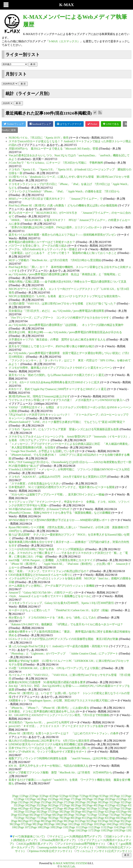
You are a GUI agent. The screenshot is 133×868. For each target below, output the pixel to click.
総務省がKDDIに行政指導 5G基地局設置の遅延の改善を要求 (47, 682)
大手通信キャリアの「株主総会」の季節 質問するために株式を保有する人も (57, 339)
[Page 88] (39, 821)
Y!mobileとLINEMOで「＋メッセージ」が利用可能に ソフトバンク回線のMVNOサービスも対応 (69, 469)
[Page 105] (118, 824)
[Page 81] (80, 818)
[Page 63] (114, 812)
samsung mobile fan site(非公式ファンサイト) (66, 847)
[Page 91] (73, 821)
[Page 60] (80, 812)
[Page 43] (126, 805)
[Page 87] (28, 821)
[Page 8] (87, 796)
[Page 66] (28, 815)
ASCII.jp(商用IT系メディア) (36, 844)
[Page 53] (119, 808)
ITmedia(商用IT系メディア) (59, 840)
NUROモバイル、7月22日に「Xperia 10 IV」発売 (39, 138)
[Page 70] (73, 815)
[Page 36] (46, 805)
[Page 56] (35, 812)
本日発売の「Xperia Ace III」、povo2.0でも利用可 (39, 722)
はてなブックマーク (69, 124)
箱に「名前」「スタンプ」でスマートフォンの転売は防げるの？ (49, 571)
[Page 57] (46, 812)
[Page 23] (16, 802)
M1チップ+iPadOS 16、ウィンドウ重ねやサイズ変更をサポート (48, 752)
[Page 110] (62, 827)
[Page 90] (62, 821)
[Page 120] (125, 830)
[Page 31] (108, 802)
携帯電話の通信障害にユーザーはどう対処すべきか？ (42, 242)
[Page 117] (87, 830)
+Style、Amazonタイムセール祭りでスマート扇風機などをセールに (50, 596)
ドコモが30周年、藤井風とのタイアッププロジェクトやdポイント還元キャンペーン (61, 368)
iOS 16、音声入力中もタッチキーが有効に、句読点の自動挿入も (49, 766)
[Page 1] (17, 796)
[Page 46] (39, 808)
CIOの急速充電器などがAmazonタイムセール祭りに (41, 575)
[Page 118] (100, 830)
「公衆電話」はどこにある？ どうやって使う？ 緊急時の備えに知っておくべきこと (63, 253)
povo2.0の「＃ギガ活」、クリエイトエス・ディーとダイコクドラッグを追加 (56, 726)
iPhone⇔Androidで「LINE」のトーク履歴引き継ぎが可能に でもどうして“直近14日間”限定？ (67, 422)
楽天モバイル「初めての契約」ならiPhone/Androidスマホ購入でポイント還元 (56, 375)
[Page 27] (62, 802)
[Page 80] (69, 818)
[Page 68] (51, 815)
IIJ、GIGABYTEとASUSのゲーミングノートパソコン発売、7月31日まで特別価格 (59, 715)
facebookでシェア (40, 124)
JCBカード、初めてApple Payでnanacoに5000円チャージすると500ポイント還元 (57, 389)
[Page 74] (119, 815)
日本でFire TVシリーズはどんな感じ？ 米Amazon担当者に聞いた (50, 748)
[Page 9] (97, 796)
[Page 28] (73, 802)
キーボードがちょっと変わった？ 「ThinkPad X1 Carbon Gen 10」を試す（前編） (60, 610)
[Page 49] (73, 808)
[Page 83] (103, 818)
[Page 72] (96, 815)
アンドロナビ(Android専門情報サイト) (81, 844)
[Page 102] (80, 824)
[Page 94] (108, 821)
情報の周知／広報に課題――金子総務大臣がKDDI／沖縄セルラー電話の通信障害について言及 (68, 282)
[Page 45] (28, 808)
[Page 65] (16, 815)
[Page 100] (54, 824)
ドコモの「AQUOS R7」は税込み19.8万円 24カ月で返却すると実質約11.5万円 (58, 477)
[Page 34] (23, 805)
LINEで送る (111, 124)
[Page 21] (114, 799)
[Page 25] (39, 802)
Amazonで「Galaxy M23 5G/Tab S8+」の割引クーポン (41, 592)
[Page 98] (31, 824)
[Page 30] (96, 802)
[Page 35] (35, 805)
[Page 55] (23, 812)
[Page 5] (57, 796)
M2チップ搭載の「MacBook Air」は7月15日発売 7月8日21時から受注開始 (55, 260)
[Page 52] (108, 808)
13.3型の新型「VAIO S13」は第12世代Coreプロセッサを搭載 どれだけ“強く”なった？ (62, 304)
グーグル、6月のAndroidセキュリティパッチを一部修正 (43, 249)
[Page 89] (51, 821)
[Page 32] (119, 802)
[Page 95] (119, 821)
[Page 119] (112, 830)
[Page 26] (51, 802)
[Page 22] (126, 799)
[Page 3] (37, 796)
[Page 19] (92, 799)
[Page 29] (85, 802)
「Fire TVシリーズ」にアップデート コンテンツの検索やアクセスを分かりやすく (60, 318)
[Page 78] (46, 818)
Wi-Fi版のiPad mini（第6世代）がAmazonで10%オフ (40, 509)
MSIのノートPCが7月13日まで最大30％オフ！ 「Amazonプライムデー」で (56, 199)
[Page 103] (93, 824)
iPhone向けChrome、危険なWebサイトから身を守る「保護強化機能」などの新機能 (60, 513)
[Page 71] (85, 815)
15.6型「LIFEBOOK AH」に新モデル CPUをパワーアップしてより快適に (55, 668)
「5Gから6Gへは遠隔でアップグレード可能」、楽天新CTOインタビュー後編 (56, 494)
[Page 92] (85, 821)
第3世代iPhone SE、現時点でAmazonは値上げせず (39, 396)
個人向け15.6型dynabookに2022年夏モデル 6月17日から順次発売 (49, 741)
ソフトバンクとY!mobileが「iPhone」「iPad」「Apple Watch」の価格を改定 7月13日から (64, 191)
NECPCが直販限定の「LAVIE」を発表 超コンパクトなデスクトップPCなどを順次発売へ (65, 296)
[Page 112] (87, 827)
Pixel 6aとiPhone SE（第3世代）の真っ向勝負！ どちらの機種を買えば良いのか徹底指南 (63, 205)
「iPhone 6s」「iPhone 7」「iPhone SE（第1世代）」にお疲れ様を (49, 708)
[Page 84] (114, 818)
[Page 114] (113, 827)
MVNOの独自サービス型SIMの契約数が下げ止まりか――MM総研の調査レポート (59, 520)
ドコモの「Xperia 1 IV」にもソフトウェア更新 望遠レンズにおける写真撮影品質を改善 (64, 429)
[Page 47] (51, 808)
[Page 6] (67, 796)
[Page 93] (96, 821)
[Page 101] (67, 824)
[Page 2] (27, 796)
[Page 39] (80, 805)
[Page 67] (39, 815)
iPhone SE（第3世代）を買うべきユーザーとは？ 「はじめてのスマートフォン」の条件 (64, 733)
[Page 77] (35, 818)
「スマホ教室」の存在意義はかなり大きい (35, 483)
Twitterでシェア (14, 124)
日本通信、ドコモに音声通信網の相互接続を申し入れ (42, 711)
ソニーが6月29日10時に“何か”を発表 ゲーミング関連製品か (47, 549)
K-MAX (66, 5)
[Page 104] (105, 824)
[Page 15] (46, 799)
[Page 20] (103, 799)
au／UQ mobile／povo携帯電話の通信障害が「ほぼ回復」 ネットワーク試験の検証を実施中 (66, 325)
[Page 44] (16, 808)
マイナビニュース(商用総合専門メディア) (75, 836)
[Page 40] (92, 805)
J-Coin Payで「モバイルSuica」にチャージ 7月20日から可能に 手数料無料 (56, 163)
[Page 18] (80, 799)
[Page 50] (85, 808)
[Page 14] (35, 799)
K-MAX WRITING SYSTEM (70, 863)
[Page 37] (58, 805)
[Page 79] (58, 818)
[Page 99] (42, 824)
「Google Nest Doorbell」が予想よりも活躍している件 (42, 451)
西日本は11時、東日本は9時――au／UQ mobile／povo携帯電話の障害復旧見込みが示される (65, 332)
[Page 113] (100, 827)
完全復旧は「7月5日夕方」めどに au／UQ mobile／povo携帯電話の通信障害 (56, 311)
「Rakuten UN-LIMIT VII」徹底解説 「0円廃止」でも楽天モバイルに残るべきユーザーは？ (66, 624)
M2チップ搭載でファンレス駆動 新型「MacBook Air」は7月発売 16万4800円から (60, 772)
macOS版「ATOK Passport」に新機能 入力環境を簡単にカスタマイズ (52, 560)
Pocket (92, 124)
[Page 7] (77, 796)
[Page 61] (92, 812)
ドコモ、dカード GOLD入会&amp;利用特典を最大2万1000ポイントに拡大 (54, 382)
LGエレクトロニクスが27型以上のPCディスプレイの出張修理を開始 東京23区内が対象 (63, 639)
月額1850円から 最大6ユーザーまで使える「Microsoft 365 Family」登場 (53, 149)
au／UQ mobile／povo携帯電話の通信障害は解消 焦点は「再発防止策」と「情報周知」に (65, 274)
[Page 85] (126, 818)
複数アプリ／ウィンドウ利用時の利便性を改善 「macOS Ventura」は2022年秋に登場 (62, 758)
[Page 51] (96, 808)
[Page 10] (108, 796)
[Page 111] (75, 827)
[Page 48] (62, 808)
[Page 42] (114, 805)
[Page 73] (108, 815)
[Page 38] (69, 805)
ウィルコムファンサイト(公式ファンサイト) (104, 851)
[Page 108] (37, 827)
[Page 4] (47, 796)
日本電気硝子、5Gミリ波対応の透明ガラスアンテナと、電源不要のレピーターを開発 (62, 487)
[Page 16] (58, 799)
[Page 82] (92, 818)
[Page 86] (16, 821)
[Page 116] (75, 830)
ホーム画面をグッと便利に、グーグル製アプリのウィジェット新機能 (52, 586)
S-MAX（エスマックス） (64, 41)
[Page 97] (20, 824)
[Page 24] (28, 802)
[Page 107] (24, 827)
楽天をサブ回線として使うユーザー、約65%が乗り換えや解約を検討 (51, 346)
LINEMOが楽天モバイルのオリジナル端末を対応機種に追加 (46, 744)
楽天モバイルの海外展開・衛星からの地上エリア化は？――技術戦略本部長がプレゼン (63, 235)
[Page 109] (49, 827)
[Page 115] (125, 827)
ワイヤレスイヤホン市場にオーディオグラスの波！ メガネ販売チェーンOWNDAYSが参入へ (67, 400)
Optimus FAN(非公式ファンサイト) (51, 851)
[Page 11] (119, 796)
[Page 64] (126, 812)
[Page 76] (23, 818)
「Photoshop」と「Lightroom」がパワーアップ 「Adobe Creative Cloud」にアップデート (63, 654)
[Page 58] (58, 812)
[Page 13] (23, 799)
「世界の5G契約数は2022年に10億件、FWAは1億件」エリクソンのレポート (56, 227)
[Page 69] (62, 815)
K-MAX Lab (68, 866)
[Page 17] (69, 799)
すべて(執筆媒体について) (28, 836)
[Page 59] (69, 812)
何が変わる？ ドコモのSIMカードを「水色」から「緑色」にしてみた (53, 618)
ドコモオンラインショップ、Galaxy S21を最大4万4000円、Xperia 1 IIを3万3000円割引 (61, 603)
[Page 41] (103, 805)
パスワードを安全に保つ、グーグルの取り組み (38, 246)
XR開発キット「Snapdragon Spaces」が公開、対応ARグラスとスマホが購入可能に (59, 700)
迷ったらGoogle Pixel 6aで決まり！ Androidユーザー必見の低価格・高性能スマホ (59, 646)
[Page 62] (103, 812)
